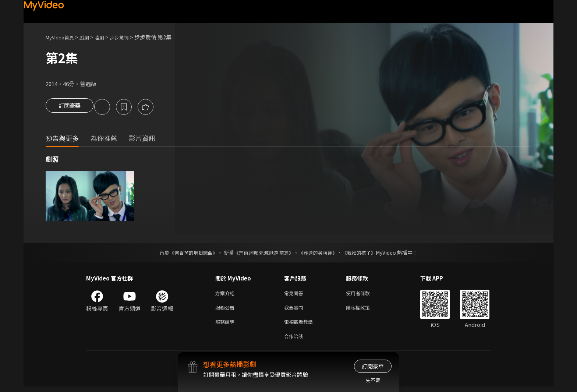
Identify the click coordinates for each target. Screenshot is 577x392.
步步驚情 (129, 37)
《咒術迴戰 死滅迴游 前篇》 (263, 254)
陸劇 (107, 37)
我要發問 (295, 310)
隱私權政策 (364, 310)
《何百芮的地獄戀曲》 (189, 254)
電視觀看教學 (301, 326)
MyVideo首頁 (62, 37)
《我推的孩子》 (365, 254)
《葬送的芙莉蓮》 (321, 254)
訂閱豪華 (70, 107)
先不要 (373, 380)
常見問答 (295, 295)
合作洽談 (295, 341)
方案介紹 (226, 295)
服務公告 (226, 310)
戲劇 (90, 37)
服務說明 (226, 326)
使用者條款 (364, 295)
